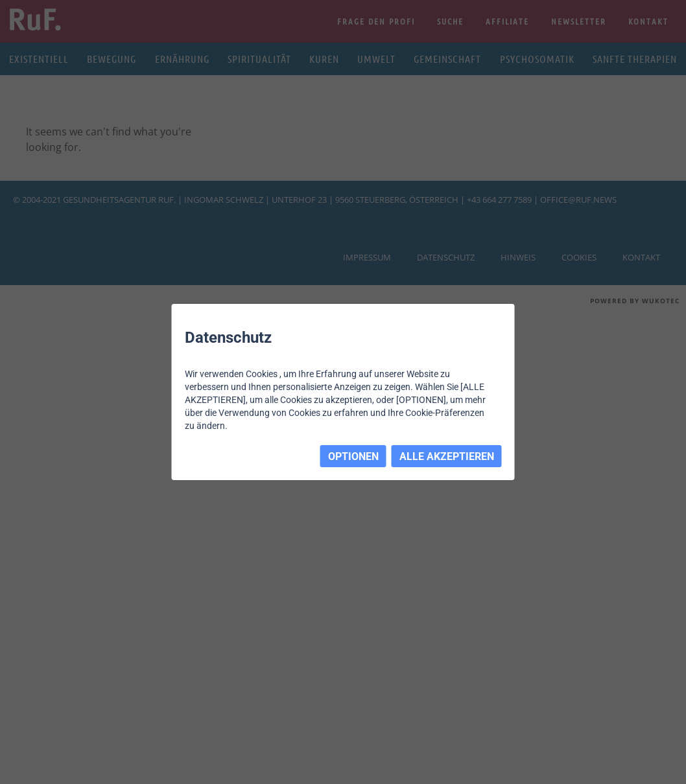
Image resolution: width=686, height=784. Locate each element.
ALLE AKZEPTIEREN (447, 456)
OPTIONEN (353, 456)
